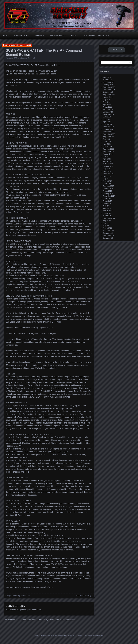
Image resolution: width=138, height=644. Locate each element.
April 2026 (107, 77)
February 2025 (109, 109)
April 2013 (107, 208)
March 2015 (107, 191)
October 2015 (108, 189)
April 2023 (107, 144)
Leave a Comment (28, 58)
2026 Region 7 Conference (96, 35)
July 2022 (107, 156)
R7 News (17, 58)
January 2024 (108, 129)
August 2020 (108, 161)
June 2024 (107, 117)
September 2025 (109, 95)
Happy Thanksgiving (83, 596)
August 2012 (108, 211)
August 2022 (108, 154)
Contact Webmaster (42, 636)
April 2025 (107, 105)
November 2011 (109, 218)
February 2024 (109, 127)
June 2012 (107, 213)
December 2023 (109, 132)
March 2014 (107, 201)
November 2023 (109, 134)
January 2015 (108, 194)
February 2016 (109, 186)
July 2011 (107, 223)
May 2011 (107, 226)
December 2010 (109, 236)
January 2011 (108, 233)
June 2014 (107, 199)
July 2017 (107, 179)
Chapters (39, 35)
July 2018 (107, 169)
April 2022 (107, 159)
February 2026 (109, 82)
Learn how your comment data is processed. (57, 620)
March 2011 (107, 228)
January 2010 (108, 238)
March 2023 (107, 147)
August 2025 (108, 97)
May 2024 (107, 119)
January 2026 (108, 85)
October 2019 (108, 164)
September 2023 (109, 137)
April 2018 (107, 171)
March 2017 (107, 181)
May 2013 (107, 206)
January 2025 (108, 112)
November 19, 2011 (24, 45)
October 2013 (108, 203)
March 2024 (107, 124)
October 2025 (108, 92)
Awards (75, 35)
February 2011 (109, 231)
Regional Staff (21, 35)
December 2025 (109, 87)
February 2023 (109, 149)
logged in (21, 610)
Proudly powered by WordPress (64, 636)
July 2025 (107, 100)
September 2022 (109, 152)
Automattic (99, 636)
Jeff (12, 45)
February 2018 (109, 174)
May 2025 (107, 102)
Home (6, 35)
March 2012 (107, 216)
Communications (57, 35)
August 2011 (108, 221)
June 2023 (107, 142)
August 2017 (108, 176)
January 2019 (108, 166)
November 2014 (109, 196)
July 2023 (107, 139)
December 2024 (109, 114)
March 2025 (107, 107)
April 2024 (107, 122)
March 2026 (107, 80)
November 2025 (109, 90)
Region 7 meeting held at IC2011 (19, 596)
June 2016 (107, 184)
